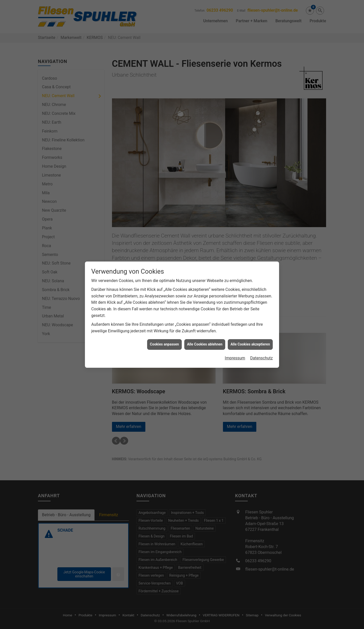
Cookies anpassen (164, 328)
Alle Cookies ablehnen (205, 328)
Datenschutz (261, 341)
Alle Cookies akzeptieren (250, 328)
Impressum (235, 341)
